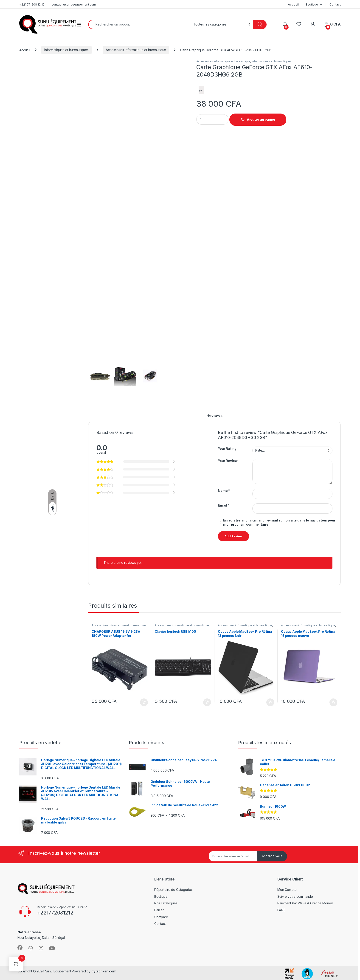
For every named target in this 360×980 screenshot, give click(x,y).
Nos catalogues (166, 903)
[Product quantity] (212, 119)
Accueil (293, 4)
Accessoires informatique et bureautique (136, 50)
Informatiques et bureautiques (66, 50)
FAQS (281, 910)
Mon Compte (287, 890)
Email (224, 505)
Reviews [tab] (214, 416)
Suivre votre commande (295, 896)
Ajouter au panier (261, 119)
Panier (159, 910)
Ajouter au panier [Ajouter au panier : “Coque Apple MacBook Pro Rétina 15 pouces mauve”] (333, 702)
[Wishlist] (299, 24)
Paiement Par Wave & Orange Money (305, 903)
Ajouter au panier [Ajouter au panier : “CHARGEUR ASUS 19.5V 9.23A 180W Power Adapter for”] (144, 702)
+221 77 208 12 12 (32, 4)
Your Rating (227, 449)
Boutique (312, 4)
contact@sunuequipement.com (74, 4)
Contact (335, 4)
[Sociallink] (20, 948)
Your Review (228, 461)
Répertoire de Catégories (173, 890)
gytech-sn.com (104, 971)
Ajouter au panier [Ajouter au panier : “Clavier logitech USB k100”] (207, 702)
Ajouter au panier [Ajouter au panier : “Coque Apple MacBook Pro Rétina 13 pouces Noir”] (270, 702)
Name (224, 491)
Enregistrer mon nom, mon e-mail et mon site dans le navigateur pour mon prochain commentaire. (279, 522)
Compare (161, 917)
